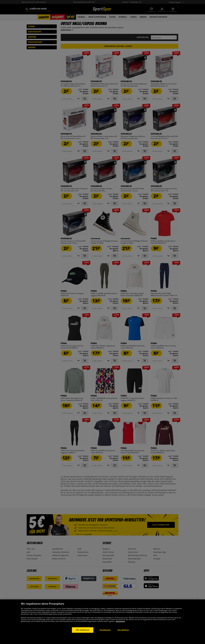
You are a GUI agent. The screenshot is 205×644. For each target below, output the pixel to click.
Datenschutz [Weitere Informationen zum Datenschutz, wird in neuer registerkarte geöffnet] (120, 634)
